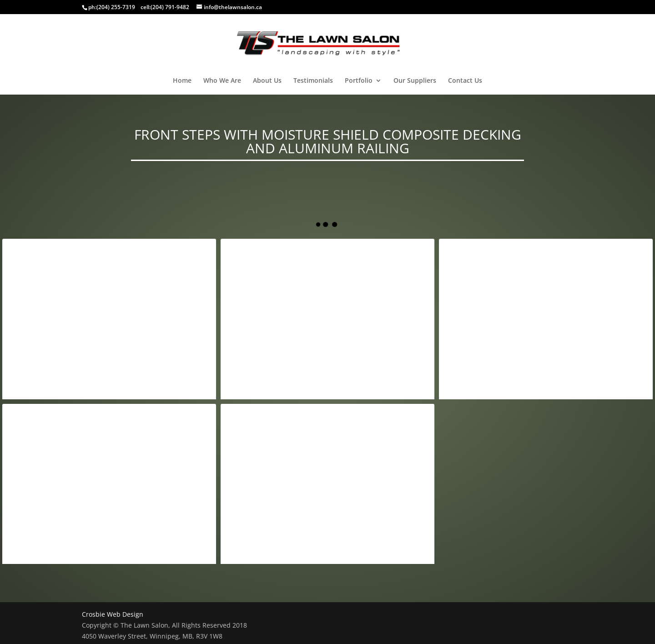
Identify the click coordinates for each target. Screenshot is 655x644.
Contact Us (465, 81)
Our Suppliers (415, 81)
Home (182, 81)
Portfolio (359, 81)
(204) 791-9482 (170, 7)
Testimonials (313, 81)
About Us (267, 81)
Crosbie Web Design (113, 614)
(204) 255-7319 (116, 7)
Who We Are (222, 81)
